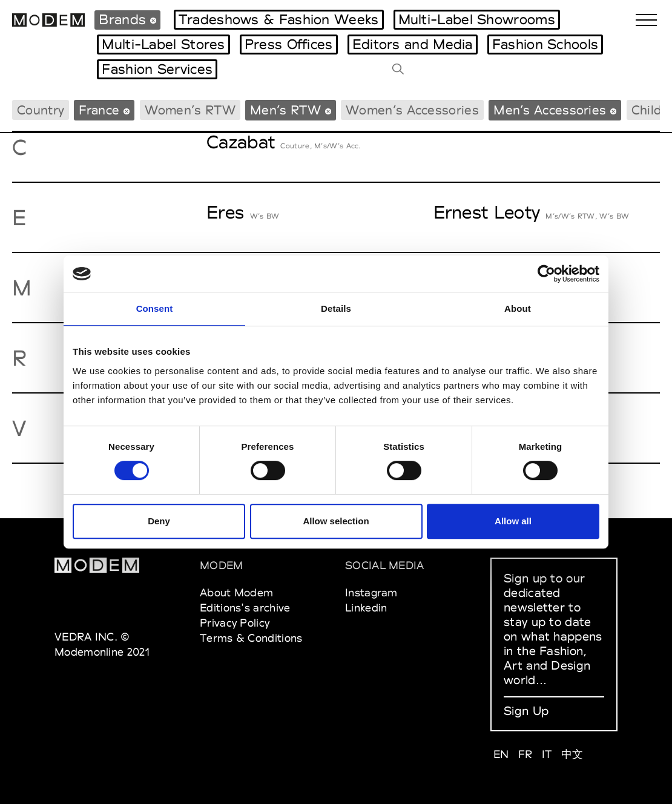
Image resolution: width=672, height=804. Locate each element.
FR (525, 754)
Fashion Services (157, 69)
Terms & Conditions (251, 638)
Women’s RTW (190, 110)
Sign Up (526, 711)
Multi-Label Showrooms (477, 19)
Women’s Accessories (412, 110)
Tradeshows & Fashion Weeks (279, 19)
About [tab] (518, 308)
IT (547, 754)
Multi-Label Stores (163, 44)
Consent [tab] (155, 308)
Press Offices (289, 44)
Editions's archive (245, 608)
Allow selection (336, 521)
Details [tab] (336, 308)
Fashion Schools (545, 44)
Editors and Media (413, 44)
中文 (572, 754)
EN (501, 754)
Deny (159, 521)
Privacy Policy (235, 623)
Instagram (371, 592)
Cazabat (241, 142)
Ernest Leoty (487, 212)
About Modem (236, 592)
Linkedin (366, 608)
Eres (225, 212)
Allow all (513, 521)
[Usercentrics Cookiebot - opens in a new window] (546, 274)
